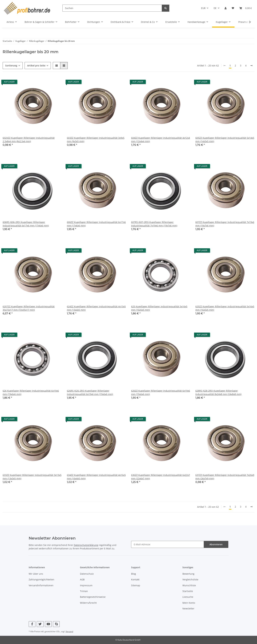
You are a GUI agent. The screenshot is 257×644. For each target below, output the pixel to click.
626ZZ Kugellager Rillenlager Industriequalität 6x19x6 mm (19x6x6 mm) (161, 392)
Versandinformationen (41, 585)
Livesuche (188, 597)
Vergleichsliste (190, 579)
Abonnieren (216, 544)
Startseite (188, 591)
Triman (84, 591)
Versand (69, 631)
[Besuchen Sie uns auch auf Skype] (56, 624)
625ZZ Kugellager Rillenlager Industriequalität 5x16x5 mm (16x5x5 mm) (225, 308)
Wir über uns (36, 574)
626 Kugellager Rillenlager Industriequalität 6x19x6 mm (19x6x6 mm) (31, 392)
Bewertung (188, 574)
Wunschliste (189, 585)
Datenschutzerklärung (86, 545)
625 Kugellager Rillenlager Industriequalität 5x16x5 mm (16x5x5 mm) (159, 308)
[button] (226, 8)
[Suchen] (112, 8)
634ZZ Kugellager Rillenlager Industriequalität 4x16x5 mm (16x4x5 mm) (96, 477)
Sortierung (11, 66)
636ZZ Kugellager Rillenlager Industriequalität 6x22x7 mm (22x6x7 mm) (161, 477)
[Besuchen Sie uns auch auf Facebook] (32, 624)
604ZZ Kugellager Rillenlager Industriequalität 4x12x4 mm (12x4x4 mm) (161, 140)
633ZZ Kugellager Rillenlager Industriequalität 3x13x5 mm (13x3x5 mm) (32, 477)
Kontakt (135, 579)
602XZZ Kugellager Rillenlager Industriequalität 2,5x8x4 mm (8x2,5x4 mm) (29, 140)
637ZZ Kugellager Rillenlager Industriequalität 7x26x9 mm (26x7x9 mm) (225, 477)
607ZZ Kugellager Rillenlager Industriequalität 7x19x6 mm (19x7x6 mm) (225, 224)
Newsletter (188, 608)
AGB (82, 579)
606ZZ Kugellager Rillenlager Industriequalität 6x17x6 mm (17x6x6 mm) (96, 224)
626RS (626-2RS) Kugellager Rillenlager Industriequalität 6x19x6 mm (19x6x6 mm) (90, 392)
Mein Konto (189, 603)
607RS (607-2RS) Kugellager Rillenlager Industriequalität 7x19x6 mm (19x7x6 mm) (154, 224)
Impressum (86, 585)
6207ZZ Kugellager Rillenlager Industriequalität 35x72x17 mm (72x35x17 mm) (29, 308)
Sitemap (136, 585)
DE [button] (215, 8)
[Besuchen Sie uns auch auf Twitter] (40, 624)
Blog (133, 574)
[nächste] (251, 66)
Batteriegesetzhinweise (93, 597)
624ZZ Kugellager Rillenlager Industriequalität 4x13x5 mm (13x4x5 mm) (96, 308)
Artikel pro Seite (36, 66)
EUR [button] (203, 8)
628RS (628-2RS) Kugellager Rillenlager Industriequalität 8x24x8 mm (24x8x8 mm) (218, 392)
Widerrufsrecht (88, 603)
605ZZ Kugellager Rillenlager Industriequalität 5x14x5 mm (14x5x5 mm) (225, 140)
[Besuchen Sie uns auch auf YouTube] (48, 624)
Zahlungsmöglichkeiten (41, 579)
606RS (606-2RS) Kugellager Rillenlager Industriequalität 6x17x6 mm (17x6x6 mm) (26, 224)
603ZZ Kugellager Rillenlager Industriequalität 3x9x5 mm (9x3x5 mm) (96, 140)
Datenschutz (87, 574)
